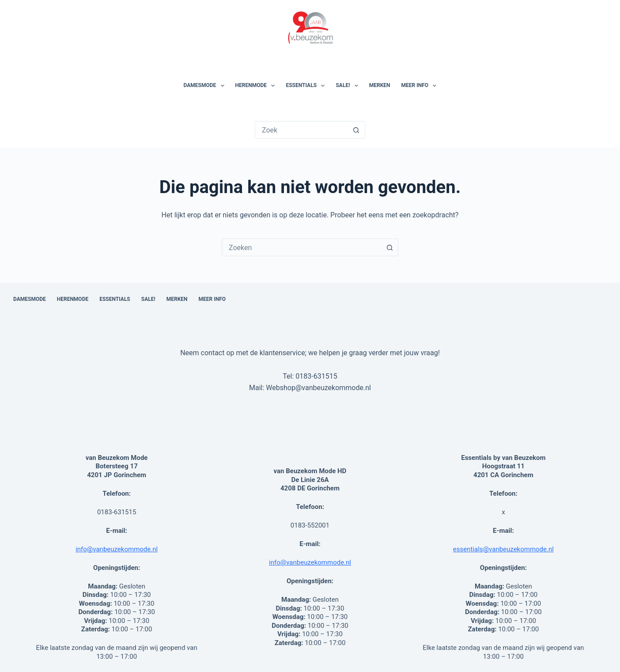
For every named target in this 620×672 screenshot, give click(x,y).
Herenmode (257, 86)
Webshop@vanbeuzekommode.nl (318, 388)
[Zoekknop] (356, 130)
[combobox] (302, 247)
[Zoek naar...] (302, 130)
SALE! (348, 86)
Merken (380, 85)
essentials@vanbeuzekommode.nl (503, 549)
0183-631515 (316, 376)
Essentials (307, 86)
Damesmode (206, 86)
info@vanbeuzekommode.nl (117, 549)
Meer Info (421, 86)
